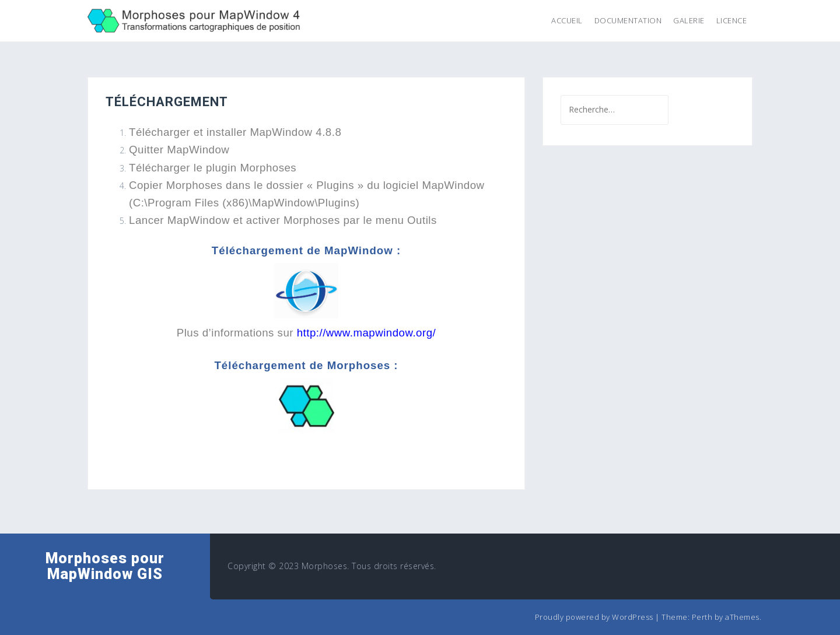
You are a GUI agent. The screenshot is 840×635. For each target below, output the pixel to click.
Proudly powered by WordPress (594, 617)
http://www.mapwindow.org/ (367, 333)
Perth (702, 617)
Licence (732, 20)
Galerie (689, 20)
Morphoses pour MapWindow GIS (105, 566)
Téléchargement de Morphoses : (306, 365)
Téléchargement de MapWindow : (306, 250)
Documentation (628, 20)
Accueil (567, 20)
